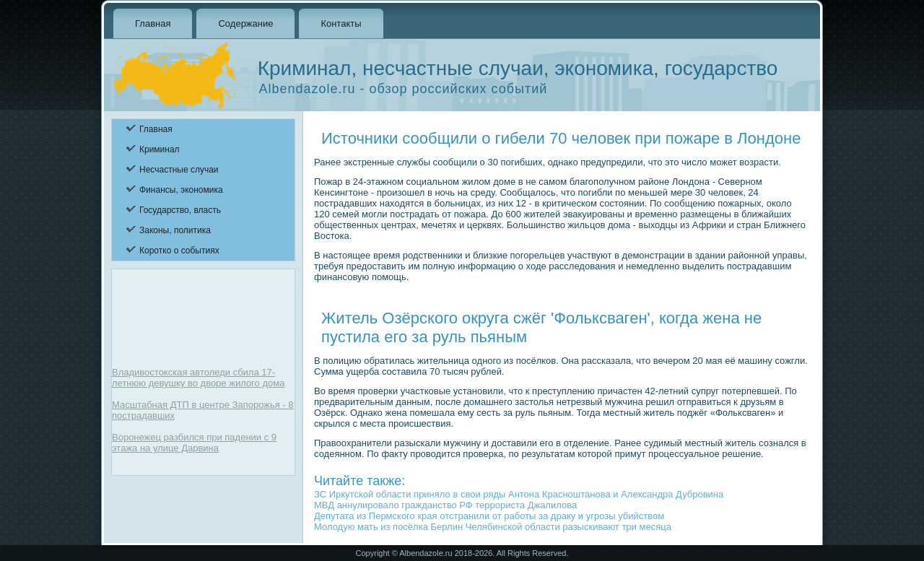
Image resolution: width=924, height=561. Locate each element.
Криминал (160, 149)
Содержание (245, 23)
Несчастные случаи (179, 170)
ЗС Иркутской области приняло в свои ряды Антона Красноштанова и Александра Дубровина (519, 494)
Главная (153, 23)
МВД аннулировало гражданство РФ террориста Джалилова (445, 505)
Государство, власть (180, 210)
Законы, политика (175, 230)
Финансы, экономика (181, 190)
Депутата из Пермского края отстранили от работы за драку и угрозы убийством (489, 516)
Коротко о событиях (179, 251)
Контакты (341, 23)
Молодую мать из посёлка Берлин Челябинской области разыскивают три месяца (493, 527)
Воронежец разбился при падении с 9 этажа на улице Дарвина (194, 443)
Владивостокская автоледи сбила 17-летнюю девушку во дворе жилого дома (198, 378)
